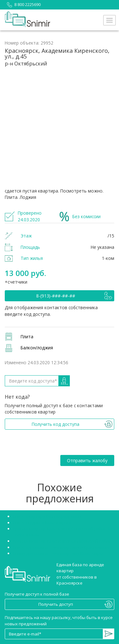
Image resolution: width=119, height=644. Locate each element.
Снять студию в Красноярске (42, 523)
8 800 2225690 (23, 4)
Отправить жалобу (87, 460)
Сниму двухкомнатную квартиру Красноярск (58, 553)
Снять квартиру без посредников (47, 516)
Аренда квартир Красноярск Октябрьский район (62, 541)
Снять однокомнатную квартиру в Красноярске (61, 547)
